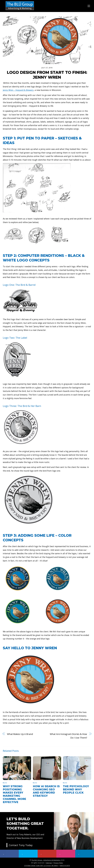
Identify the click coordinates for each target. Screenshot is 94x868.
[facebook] (9, 854)
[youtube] (47, 854)
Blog (5, 783)
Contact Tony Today (21, 845)
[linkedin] (85, 854)
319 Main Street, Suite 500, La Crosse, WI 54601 (41, 866)
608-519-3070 (65, 866)
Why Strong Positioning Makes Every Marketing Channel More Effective (14, 794)
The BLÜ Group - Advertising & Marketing (46, 860)
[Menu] (89, 6)
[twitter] (28, 854)
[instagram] (66, 854)
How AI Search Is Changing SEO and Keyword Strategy (46, 791)
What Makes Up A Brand (20, 734)
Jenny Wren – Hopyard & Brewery (18, 90)
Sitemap (49, 863)
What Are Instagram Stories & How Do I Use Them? (68, 736)
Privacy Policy (58, 863)
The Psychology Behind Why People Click (76, 789)
